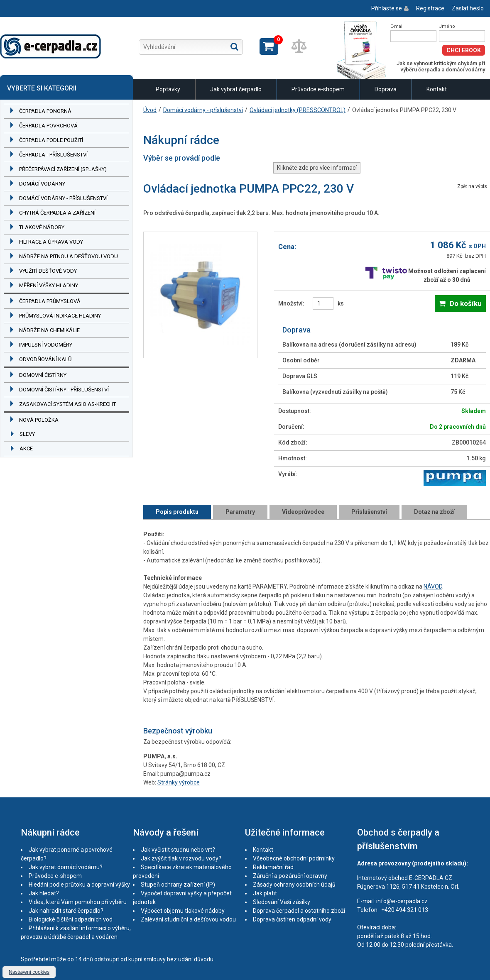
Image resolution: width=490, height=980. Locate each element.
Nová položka (39, 420)
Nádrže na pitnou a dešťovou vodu (69, 256)
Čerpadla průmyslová (50, 301)
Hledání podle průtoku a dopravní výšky (79, 885)
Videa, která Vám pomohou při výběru (78, 902)
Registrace (430, 8)
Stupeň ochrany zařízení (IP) (178, 885)
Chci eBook (464, 50)
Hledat (234, 46)
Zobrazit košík (269, 46)
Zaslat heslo (468, 8)
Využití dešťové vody (48, 271)
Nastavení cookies (29, 972)
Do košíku (466, 303)
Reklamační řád (273, 867)
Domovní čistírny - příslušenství (64, 390)
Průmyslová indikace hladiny (60, 316)
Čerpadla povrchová (48, 126)
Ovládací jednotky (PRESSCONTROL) (298, 110)
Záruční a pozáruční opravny (290, 876)
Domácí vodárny (42, 184)
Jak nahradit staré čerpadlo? (66, 911)
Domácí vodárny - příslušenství (63, 198)
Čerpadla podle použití (51, 140)
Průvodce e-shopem (318, 89)
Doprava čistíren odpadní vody (292, 919)
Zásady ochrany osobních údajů (294, 885)
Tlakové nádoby (42, 227)
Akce (26, 448)
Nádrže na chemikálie (49, 330)
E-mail (397, 26)
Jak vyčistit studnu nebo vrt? (178, 850)
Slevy (27, 434)
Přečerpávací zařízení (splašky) (63, 169)
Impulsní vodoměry (46, 345)
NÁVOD (433, 587)
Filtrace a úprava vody (51, 242)
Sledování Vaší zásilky (282, 902)
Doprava (386, 89)
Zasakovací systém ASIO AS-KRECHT (67, 404)
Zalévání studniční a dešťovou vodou (188, 919)
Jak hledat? (44, 893)
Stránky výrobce (179, 782)
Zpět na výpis (472, 187)
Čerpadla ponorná (45, 111)
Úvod (150, 110)
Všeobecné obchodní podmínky (294, 858)
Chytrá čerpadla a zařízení (57, 213)
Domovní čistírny (43, 375)
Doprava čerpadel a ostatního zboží (299, 911)
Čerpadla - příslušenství (53, 155)
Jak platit (265, 893)
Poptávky (168, 89)
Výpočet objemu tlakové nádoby (183, 911)
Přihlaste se (387, 8)
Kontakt (437, 89)
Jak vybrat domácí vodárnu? (66, 867)
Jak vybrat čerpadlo (236, 89)
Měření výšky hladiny (49, 285)
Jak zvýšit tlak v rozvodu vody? (181, 858)
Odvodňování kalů (45, 359)
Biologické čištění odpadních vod (71, 919)
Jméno (447, 26)
